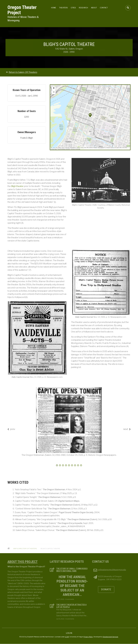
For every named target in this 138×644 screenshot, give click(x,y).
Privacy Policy (88, 637)
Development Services (110, 637)
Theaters (63, 8)
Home (54, 8)
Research (83, 8)
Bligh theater (17, 186)
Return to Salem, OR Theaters (23, 72)
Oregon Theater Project (22, 10)
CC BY (67, 637)
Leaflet (53, 148)
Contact (104, 8)
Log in (69, 633)
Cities (73, 8)
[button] (90, 115)
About (94, 8)
